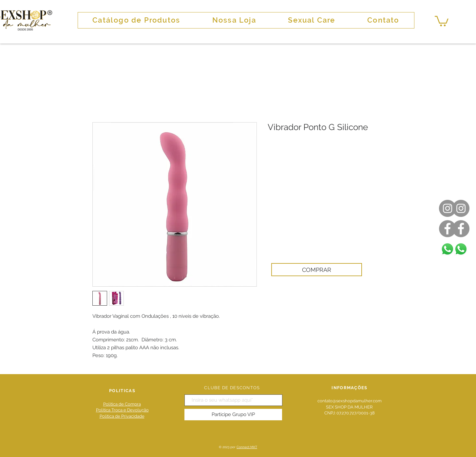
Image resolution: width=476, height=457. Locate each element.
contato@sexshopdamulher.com (350, 401)
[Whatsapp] (461, 249)
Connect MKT (247, 447)
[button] (442, 20)
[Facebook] (461, 229)
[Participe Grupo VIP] (233, 415)
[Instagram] (461, 208)
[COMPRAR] (317, 270)
